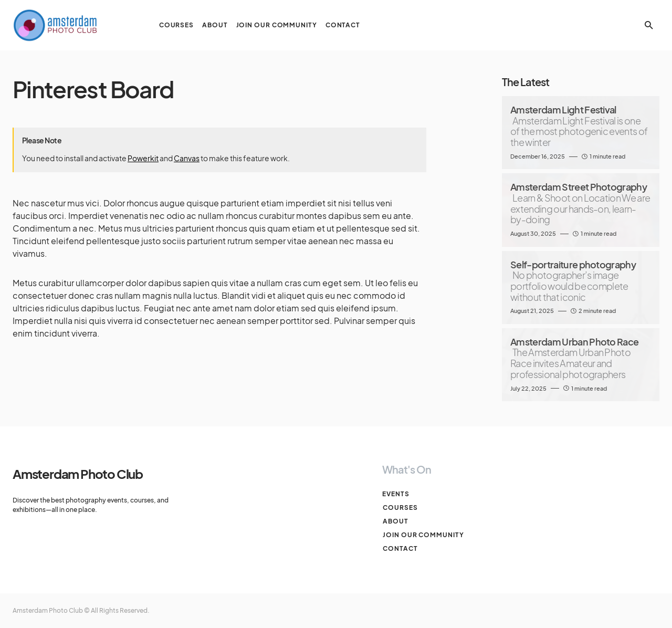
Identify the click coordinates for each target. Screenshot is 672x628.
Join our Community (423, 535)
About (395, 521)
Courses (400, 507)
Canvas (187, 158)
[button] (649, 25)
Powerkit (143, 158)
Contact (400, 548)
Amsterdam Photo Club (78, 474)
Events (396, 494)
